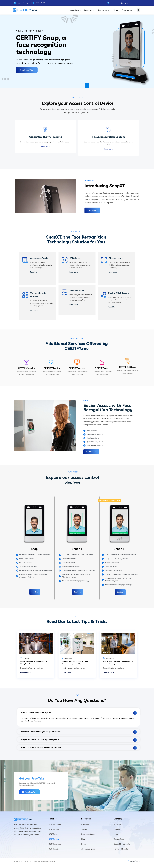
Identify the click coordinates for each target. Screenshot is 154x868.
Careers (117, 830)
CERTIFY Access (77, 368)
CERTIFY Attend (128, 367)
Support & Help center (122, 844)
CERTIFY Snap (54, 840)
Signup (126, 3)
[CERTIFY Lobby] (52, 363)
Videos (84, 830)
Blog (83, 840)
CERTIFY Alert (102, 368)
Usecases (85, 825)
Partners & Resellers (122, 849)
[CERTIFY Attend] (127, 361)
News (83, 844)
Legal (116, 835)
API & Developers (88, 849)
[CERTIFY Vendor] (27, 363)
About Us (117, 825)
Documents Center (88, 835)
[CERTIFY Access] (77, 363)
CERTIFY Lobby (52, 368)
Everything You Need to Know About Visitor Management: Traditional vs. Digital (118, 664)
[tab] (79, 712)
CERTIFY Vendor (27, 368)
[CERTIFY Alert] (102, 363)
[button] (138, 10)
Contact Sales (119, 840)
